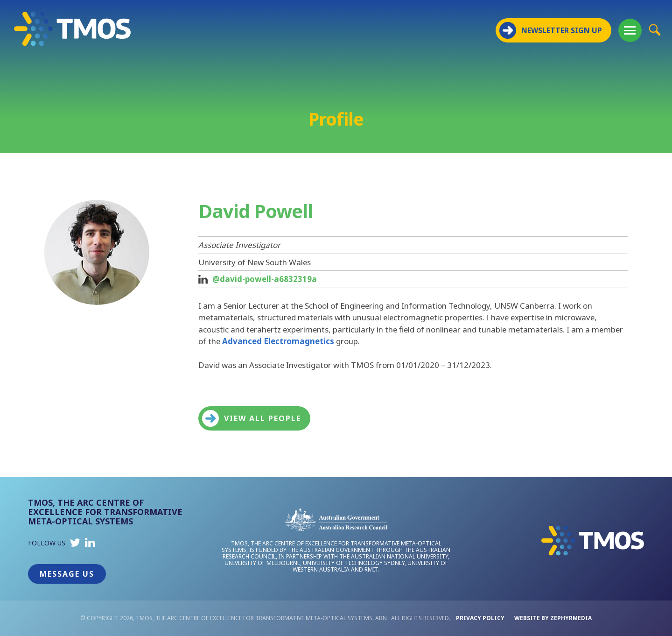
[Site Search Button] (654, 30)
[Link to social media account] (75, 545)
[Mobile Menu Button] (630, 30)
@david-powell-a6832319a (265, 279)
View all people (252, 418)
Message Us (67, 574)
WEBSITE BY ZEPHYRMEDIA (553, 618)
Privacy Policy (480, 618)
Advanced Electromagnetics (278, 341)
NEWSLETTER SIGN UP (551, 30)
